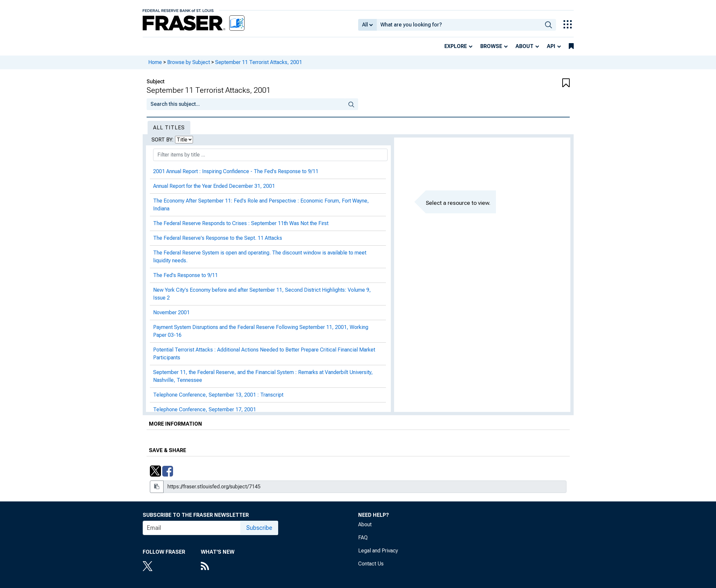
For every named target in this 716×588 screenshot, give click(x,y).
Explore (456, 46)
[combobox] (459, 25)
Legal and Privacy (378, 551)
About (525, 46)
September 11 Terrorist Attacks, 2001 (259, 62)
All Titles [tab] (169, 128)
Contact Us (371, 564)
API (551, 46)
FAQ (363, 538)
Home (155, 62)
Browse (491, 46)
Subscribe (259, 528)
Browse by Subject (189, 62)
